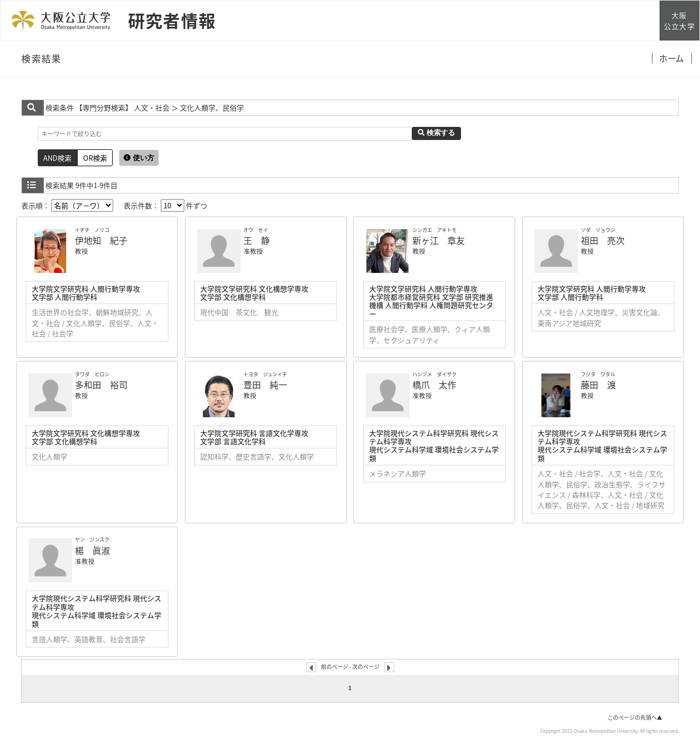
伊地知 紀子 (101, 240)
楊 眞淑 (92, 550)
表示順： (67, 205)
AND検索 (57, 158)
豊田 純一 (265, 384)
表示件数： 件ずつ (165, 205)
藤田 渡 (598, 384)
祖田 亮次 (603, 240)
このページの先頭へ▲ (635, 717)
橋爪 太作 (434, 384)
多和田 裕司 (101, 384)
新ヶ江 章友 (439, 240)
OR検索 (95, 158)
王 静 (256, 240)
